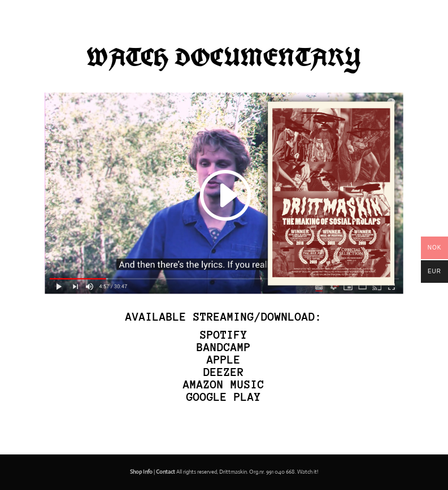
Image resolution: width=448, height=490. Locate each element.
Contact (166, 472)
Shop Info (141, 472)
